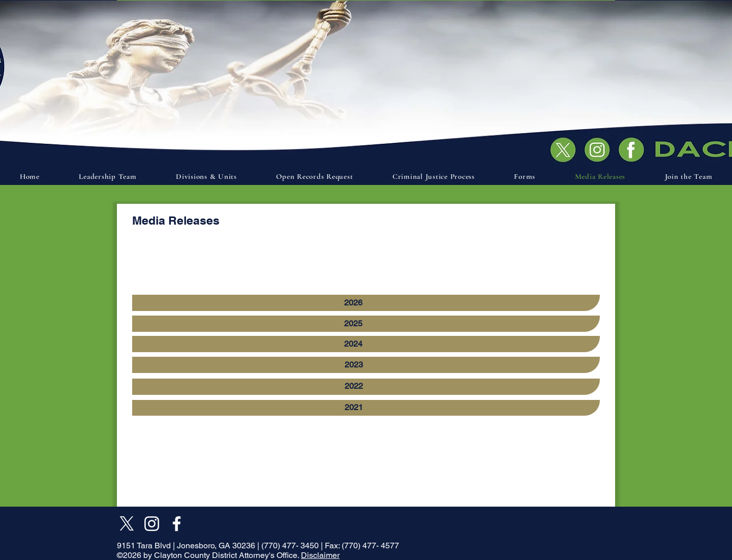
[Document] (634, 149)
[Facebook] (177, 524)
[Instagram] (152, 524)
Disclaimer (320, 555)
